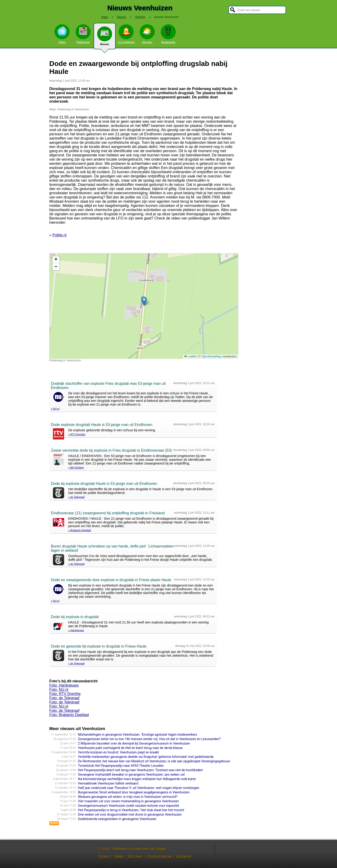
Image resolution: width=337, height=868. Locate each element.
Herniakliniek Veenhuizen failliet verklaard (108, 783)
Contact (104, 856)
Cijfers (62, 34)
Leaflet (190, 357)
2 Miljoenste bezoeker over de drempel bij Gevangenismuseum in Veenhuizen (134, 743)
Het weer (147, 34)
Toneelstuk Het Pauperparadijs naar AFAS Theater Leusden (121, 766)
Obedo (161, 849)
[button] (144, 301)
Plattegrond (83, 34)
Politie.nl (59, 235)
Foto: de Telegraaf (64, 698)
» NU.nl (55, 409)
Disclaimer (184, 856)
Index (104, 17)
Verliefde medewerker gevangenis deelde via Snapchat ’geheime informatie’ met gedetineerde (146, 757)
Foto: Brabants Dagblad (69, 715)
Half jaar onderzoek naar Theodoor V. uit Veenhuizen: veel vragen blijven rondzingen (139, 788)
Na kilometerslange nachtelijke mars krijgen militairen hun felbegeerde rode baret (137, 779)
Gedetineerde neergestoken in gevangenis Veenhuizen (117, 819)
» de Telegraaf (77, 497)
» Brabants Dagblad (80, 530)
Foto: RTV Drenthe (65, 694)
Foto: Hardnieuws (64, 685)
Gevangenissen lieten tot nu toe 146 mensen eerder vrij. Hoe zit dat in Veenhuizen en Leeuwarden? (149, 739)
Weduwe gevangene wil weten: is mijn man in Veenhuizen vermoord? (128, 797)
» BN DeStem (76, 468)
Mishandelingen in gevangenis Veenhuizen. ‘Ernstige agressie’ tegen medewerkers (137, 735)
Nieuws (105, 38)
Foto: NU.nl (59, 690)
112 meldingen (126, 34)
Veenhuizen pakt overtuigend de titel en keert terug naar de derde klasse (130, 748)
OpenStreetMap (211, 357)
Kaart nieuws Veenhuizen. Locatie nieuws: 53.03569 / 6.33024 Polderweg (143, 306)
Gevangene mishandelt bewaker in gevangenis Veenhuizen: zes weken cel (131, 774)
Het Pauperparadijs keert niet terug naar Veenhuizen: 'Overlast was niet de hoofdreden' (141, 770)
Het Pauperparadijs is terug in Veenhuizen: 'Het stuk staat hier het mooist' (131, 810)
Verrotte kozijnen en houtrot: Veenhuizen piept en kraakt (118, 752)
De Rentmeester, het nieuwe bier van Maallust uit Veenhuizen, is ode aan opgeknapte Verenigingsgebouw (154, 761)
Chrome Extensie (159, 856)
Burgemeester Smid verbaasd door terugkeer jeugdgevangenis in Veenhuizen (134, 792)
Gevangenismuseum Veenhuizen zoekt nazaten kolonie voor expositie (128, 806)
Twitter (119, 856)
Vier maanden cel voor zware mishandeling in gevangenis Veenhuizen (128, 801)
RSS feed (135, 856)
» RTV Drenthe (77, 434)
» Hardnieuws (76, 630)
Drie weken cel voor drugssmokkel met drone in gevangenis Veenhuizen (130, 814)
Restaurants (168, 34)
